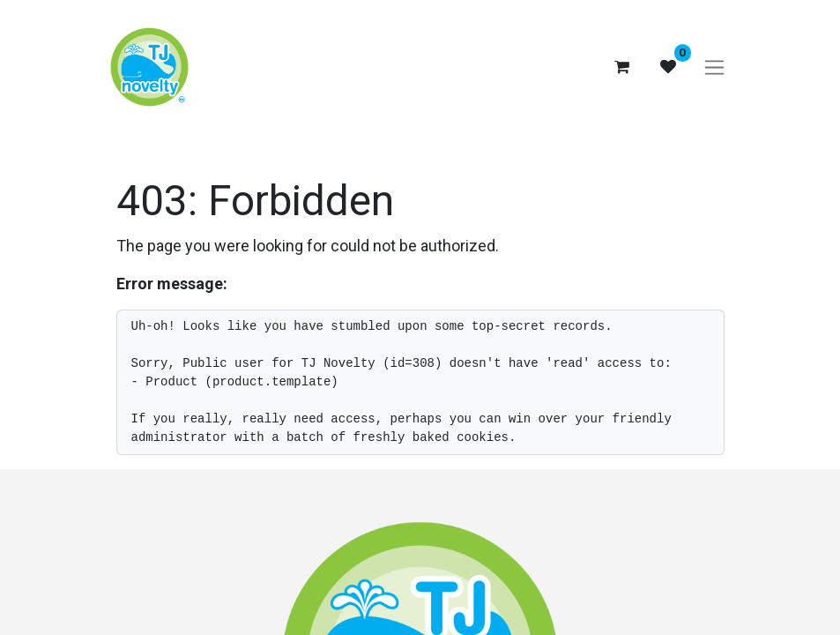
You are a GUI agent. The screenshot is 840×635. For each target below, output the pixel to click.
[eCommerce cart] (622, 67)
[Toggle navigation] (714, 67)
